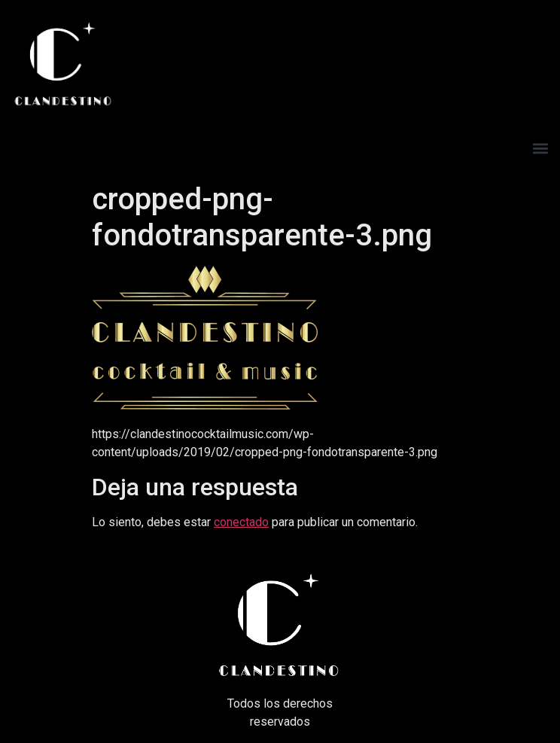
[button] (540, 148)
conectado (241, 522)
